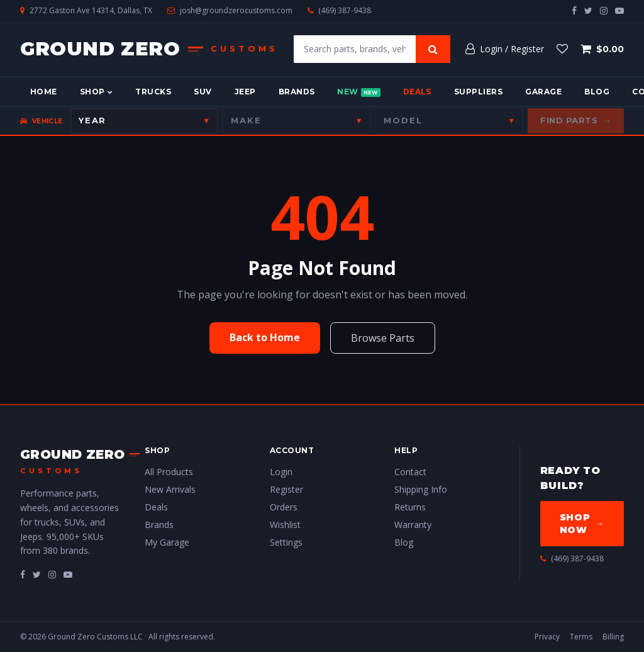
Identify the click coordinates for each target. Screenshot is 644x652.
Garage (543, 92)
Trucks (153, 92)
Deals (417, 92)
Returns (410, 507)
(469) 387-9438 (345, 11)
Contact (410, 472)
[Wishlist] (562, 49)
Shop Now (582, 524)
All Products (169, 472)
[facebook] (574, 10)
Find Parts (576, 121)
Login (281, 472)
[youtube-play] (619, 10)
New (358, 92)
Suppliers (478, 92)
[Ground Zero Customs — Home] (149, 49)
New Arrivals (170, 489)
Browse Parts (383, 338)
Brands (297, 92)
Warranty (413, 525)
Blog (597, 92)
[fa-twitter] (37, 574)
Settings (286, 542)
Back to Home (265, 337)
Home (44, 92)
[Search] (433, 49)
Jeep (245, 92)
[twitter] (588, 10)
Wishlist (285, 525)
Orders (284, 507)
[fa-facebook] (23, 574)
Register (286, 489)
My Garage (167, 542)
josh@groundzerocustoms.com (236, 11)
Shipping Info (421, 489)
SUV (203, 92)
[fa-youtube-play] (68, 574)
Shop (96, 92)
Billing (613, 637)
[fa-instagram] (52, 574)
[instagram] (604, 10)
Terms (581, 637)
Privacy (547, 637)
